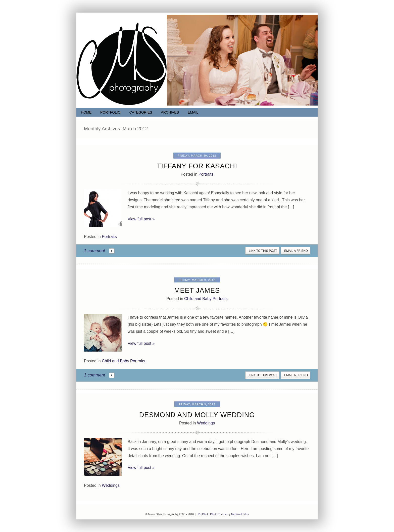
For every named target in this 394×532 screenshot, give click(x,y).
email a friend (296, 251)
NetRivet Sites (240, 514)
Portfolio (110, 112)
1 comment (94, 251)
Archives (170, 112)
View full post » (141, 219)
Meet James (197, 291)
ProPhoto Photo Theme (212, 514)
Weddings (206, 423)
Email (193, 112)
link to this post (263, 251)
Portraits (206, 174)
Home (86, 112)
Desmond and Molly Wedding (197, 415)
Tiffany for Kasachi (197, 166)
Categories (141, 112)
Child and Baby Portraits (206, 299)
